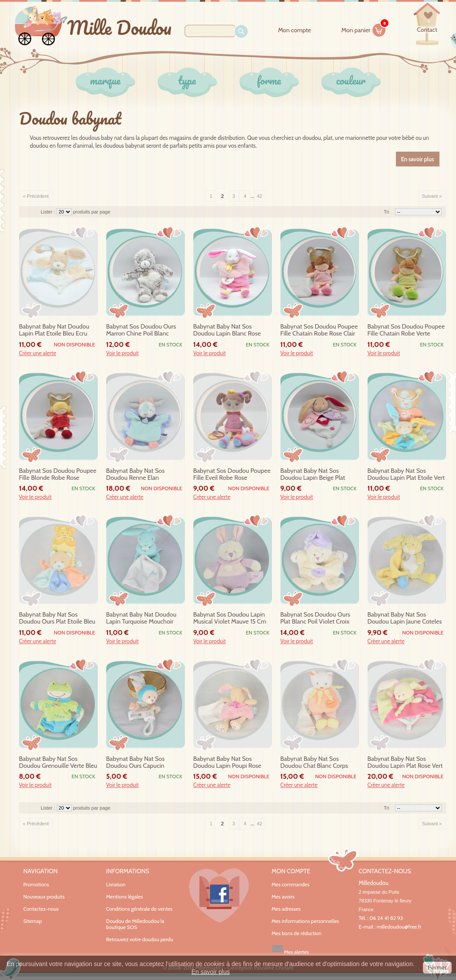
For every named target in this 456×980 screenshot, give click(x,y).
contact (427, 30)
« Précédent (36, 196)
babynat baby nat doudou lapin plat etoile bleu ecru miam (54, 330)
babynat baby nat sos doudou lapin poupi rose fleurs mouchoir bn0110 (227, 763)
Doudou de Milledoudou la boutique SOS (135, 924)
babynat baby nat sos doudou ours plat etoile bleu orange (57, 618)
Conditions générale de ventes (140, 909)
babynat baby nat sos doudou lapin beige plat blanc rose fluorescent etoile (319, 475)
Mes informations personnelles (306, 921)
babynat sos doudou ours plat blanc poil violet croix (316, 618)
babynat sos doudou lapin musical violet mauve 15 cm (230, 618)
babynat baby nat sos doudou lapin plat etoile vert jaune (406, 475)
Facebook (219, 895)
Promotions (36, 884)
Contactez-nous (41, 909)
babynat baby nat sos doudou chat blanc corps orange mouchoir (314, 763)
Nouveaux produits (44, 897)
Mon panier (364, 29)
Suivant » (432, 196)
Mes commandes (291, 885)
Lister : (49, 212)
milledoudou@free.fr (399, 927)
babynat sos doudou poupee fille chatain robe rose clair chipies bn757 (319, 330)
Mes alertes (290, 949)
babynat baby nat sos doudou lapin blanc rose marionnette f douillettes (227, 330)
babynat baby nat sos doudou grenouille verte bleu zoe (58, 763)
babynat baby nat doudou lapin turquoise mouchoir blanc (141, 618)
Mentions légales (125, 897)
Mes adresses (286, 909)
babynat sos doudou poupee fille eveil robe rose (232, 474)
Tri (386, 212)
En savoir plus (211, 972)
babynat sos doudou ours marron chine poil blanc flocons (141, 330)
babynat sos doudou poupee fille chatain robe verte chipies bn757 (406, 330)
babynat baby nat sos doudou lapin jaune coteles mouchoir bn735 (405, 618)
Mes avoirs (283, 897)
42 (260, 196)
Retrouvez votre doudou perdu (140, 939)
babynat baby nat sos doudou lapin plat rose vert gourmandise (405, 763)
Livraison (116, 884)
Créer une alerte (38, 353)
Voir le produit (123, 353)
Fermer (437, 968)
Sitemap (33, 921)
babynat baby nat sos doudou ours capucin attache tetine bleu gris (138, 763)
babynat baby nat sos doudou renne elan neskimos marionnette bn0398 (136, 475)
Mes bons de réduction (297, 933)
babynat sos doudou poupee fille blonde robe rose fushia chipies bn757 (58, 475)
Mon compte (294, 30)
